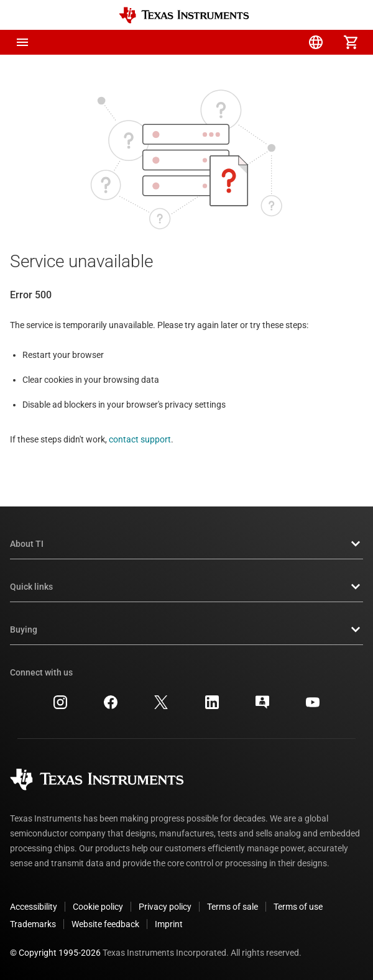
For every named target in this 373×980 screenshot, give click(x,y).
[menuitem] (246, 42)
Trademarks (33, 924)
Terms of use (298, 907)
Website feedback (105, 924)
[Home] (184, 15)
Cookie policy (98, 907)
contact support (140, 439)
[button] (22, 42)
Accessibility (34, 907)
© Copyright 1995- (55, 953)
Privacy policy (165, 907)
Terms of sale (233, 907)
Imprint (169, 924)
